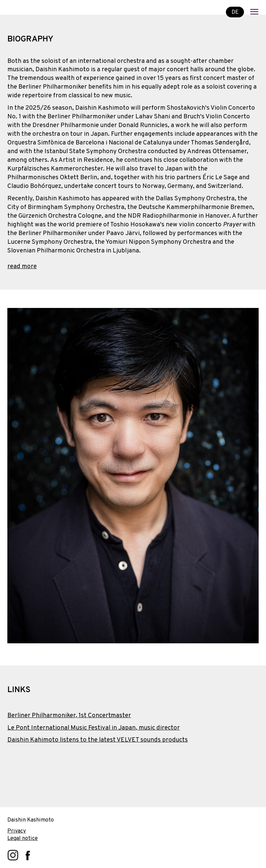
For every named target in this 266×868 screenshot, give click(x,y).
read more (22, 266)
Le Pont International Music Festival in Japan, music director (94, 728)
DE (235, 12)
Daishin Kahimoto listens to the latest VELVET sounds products (98, 740)
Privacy (17, 831)
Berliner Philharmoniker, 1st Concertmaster (69, 716)
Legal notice (23, 838)
